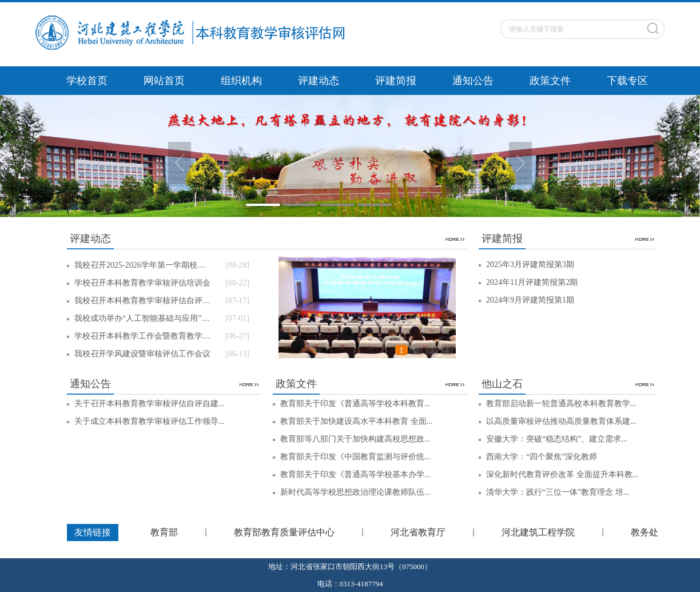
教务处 (645, 533)
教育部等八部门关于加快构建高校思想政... (355, 439)
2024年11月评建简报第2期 (532, 282)
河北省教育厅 (418, 533)
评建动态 (319, 81)
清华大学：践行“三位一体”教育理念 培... (558, 492)
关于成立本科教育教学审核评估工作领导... (150, 421)
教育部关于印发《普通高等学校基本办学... (355, 474)
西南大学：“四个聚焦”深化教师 (542, 457)
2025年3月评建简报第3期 (530, 265)
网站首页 (164, 81)
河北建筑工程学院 (538, 533)
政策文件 (550, 81)
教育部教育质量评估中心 (284, 533)
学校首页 (87, 81)
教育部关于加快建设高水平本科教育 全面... (356, 421)
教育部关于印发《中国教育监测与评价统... (355, 457)
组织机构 (241, 81)
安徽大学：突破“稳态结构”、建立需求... (557, 439)
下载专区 (627, 81)
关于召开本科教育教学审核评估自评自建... (150, 404)
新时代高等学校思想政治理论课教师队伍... (355, 492)
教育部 (164, 533)
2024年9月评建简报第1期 (530, 300)
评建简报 (396, 81)
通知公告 (473, 81)
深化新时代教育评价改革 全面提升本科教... (562, 474)
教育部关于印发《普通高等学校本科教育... (355, 404)
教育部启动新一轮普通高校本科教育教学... (561, 404)
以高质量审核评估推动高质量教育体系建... (561, 421)
